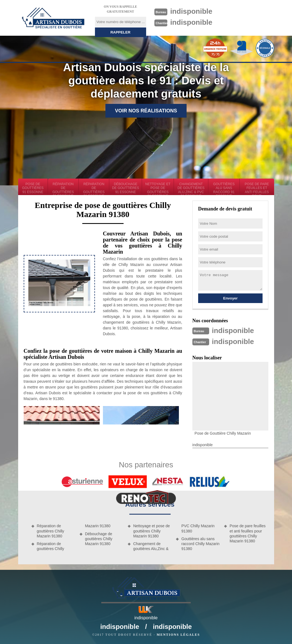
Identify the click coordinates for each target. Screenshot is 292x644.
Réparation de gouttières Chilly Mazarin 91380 (51, 531)
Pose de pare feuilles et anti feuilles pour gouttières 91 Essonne (257, 189)
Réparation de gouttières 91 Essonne (63, 189)
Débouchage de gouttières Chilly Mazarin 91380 (99, 539)
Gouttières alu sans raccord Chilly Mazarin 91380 (200, 544)
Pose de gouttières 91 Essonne (33, 188)
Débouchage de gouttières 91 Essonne (125, 188)
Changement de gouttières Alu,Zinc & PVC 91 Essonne (191, 189)
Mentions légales (178, 635)
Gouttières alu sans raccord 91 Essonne (224, 189)
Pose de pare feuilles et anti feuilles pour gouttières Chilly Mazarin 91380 (248, 533)
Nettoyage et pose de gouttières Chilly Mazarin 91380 (152, 531)
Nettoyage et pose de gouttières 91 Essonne (158, 189)
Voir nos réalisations (146, 111)
